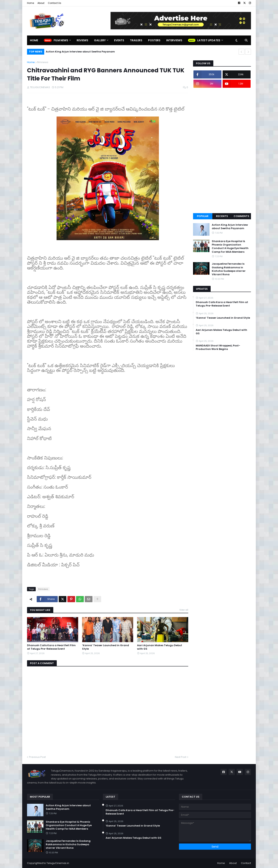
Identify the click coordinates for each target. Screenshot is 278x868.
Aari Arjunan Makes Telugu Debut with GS (160, 647)
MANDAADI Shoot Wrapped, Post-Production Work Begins (218, 347)
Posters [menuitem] (154, 40)
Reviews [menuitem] (82, 40)
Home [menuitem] (34, 40)
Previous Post (37, 757)
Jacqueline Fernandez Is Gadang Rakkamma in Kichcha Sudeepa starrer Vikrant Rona (229, 269)
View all (184, 610)
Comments (241, 216)
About (41, 3)
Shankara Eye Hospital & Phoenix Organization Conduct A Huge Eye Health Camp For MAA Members (230, 247)
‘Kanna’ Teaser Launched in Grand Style (106, 647)
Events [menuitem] (119, 40)
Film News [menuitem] (61, 40)
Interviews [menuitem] (174, 40)
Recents (222, 216)
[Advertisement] (222, 150)
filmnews (43, 62)
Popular (203, 216)
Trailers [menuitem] (136, 40)
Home (31, 3)
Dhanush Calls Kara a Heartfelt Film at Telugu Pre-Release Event (51, 647)
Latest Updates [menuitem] (209, 40)
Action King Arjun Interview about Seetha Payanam (80, 52)
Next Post (181, 757)
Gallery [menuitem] (100, 40)
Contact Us (55, 3)
